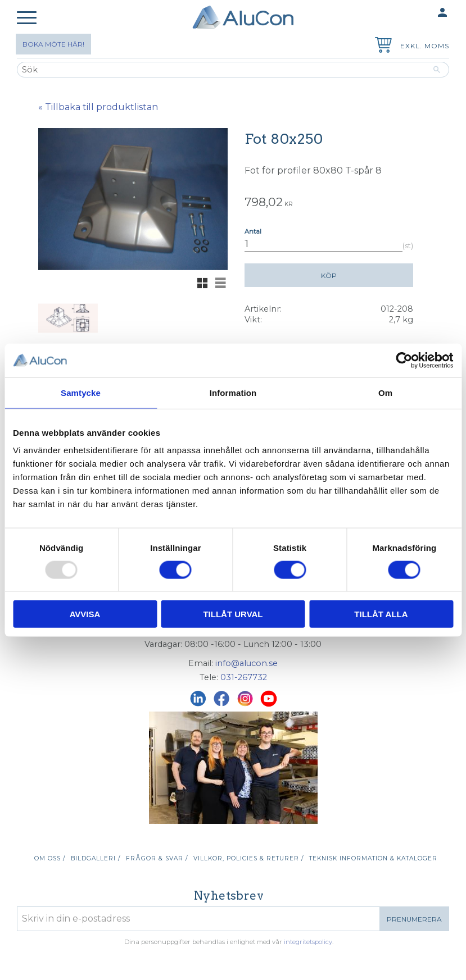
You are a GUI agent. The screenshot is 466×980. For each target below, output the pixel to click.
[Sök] (437, 70)
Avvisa (85, 614)
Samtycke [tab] (81, 392)
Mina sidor (420, 13)
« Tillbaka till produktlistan (98, 107)
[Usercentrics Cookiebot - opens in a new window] (404, 360)
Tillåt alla (381, 614)
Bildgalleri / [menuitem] (96, 858)
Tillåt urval (233, 614)
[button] (27, 18)
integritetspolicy (308, 942)
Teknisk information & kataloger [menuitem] (373, 858)
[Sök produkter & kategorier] (221, 70)
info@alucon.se (246, 663)
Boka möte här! (53, 44)
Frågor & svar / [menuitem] (157, 858)
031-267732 (244, 677)
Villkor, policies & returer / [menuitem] (248, 858)
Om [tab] (385, 392)
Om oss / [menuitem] (50, 858)
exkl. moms (425, 46)
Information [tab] (233, 392)
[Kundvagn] (381, 46)
